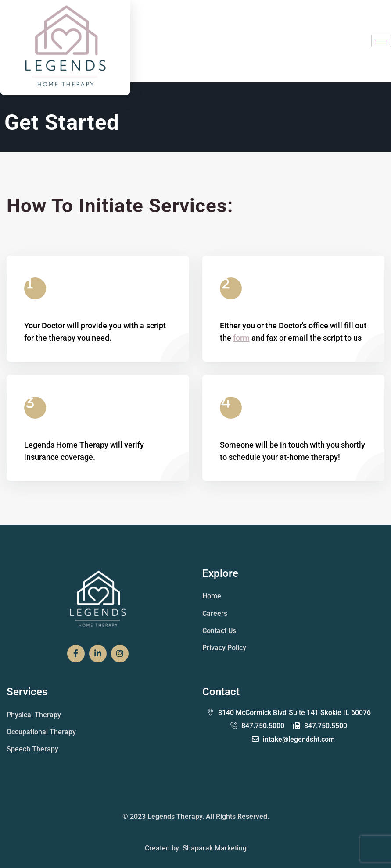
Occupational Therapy (41, 732)
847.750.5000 (257, 726)
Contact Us (219, 631)
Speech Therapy (32, 749)
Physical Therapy (34, 715)
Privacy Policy (224, 648)
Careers (215, 614)
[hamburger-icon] (381, 41)
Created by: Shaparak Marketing (196, 848)
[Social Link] (76, 654)
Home (212, 596)
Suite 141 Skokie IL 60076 (289, 713)
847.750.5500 (320, 726)
